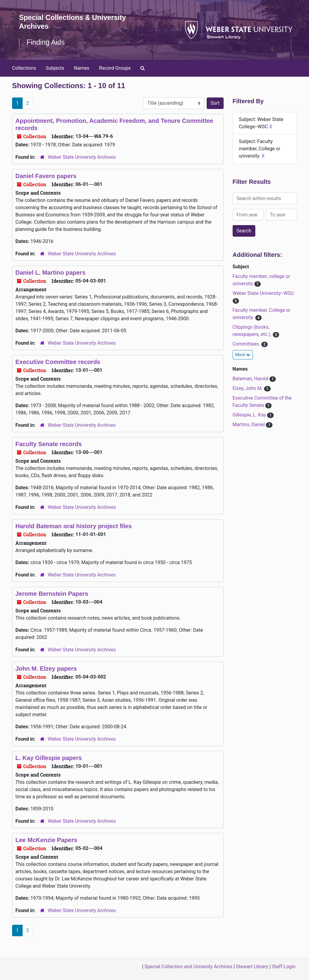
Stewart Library (252, 967)
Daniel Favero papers (46, 176)
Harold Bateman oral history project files (74, 526)
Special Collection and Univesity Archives (188, 967)
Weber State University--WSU (263, 293)
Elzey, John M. (248, 388)
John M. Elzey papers (46, 669)
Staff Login (284, 967)
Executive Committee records (58, 362)
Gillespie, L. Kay (250, 415)
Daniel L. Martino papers (50, 273)
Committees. (247, 344)
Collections (24, 68)
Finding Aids (46, 42)
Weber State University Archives (82, 157)
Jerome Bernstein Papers (52, 594)
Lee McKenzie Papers (46, 840)
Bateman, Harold (251, 379)
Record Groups (115, 68)
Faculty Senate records (49, 444)
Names (82, 68)
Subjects (55, 68)
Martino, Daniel (249, 425)
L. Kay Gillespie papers (49, 758)
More (243, 355)
